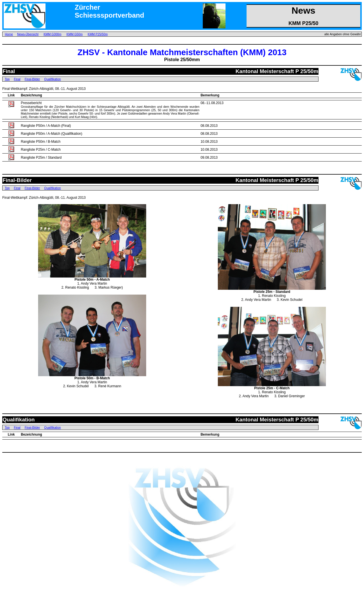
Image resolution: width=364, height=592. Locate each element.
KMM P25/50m (98, 34)
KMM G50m (75, 34)
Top (7, 79)
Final (17, 79)
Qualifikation (52, 79)
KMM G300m (52, 34)
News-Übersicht (28, 34)
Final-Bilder (32, 79)
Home (9, 34)
